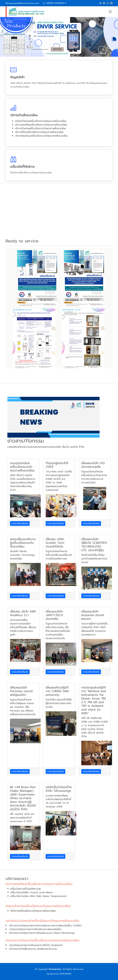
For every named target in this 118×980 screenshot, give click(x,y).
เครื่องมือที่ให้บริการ (22, 167)
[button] (9, 37)
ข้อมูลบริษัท (17, 77)
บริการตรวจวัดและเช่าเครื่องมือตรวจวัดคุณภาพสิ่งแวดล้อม (42, 921)
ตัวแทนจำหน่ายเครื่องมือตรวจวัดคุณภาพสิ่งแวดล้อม (38, 906)
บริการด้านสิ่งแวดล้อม (24, 115)
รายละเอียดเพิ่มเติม (20, 523)
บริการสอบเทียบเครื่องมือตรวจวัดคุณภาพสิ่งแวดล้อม (39, 884)
